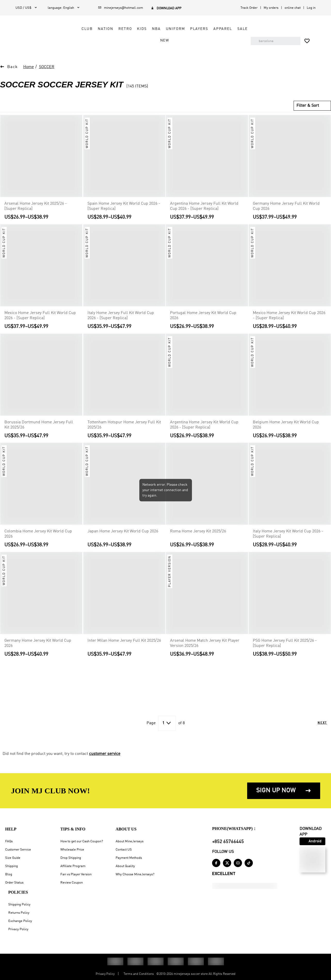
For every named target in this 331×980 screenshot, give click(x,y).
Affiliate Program (73, 866)
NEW (168, 40)
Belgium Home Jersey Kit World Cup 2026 (286, 425)
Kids (145, 29)
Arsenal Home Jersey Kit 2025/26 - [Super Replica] (36, 206)
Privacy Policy (18, 929)
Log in (311, 8)
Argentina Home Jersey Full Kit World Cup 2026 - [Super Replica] (204, 206)
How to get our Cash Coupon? (82, 841)
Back (13, 67)
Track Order (249, 8)
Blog (9, 874)
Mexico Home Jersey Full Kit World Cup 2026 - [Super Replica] (40, 316)
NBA (160, 29)
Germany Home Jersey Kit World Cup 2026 (38, 643)
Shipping (11, 866)
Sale (153, 40)
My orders (271, 8)
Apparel (226, 29)
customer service (105, 754)
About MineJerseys (130, 841)
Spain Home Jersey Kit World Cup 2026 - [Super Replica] (124, 206)
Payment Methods (129, 858)
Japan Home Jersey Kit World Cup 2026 (123, 531)
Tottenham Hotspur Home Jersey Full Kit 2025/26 (124, 425)
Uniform (179, 29)
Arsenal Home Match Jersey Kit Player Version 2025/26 (205, 643)
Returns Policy (19, 913)
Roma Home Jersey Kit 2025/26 (198, 531)
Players (203, 29)
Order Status (14, 883)
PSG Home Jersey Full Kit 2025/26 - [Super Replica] (285, 643)
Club (91, 29)
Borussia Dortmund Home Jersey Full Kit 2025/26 (39, 425)
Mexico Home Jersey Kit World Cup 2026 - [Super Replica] (289, 316)
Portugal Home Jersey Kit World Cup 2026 (203, 316)
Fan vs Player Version (76, 874)
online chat (293, 8)
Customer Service (18, 850)
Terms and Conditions (139, 974)
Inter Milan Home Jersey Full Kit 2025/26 (124, 641)
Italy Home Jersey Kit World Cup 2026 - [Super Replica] (288, 534)
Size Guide (13, 858)
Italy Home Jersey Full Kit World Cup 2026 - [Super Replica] (121, 316)
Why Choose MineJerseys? (135, 874)
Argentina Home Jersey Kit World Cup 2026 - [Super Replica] (204, 425)
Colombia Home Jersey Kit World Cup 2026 (38, 534)
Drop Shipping (71, 858)
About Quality (125, 866)
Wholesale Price (72, 850)
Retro (129, 29)
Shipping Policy (19, 905)
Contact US (124, 850)
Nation (109, 29)
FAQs (9, 841)
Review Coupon (72, 883)
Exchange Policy (20, 921)
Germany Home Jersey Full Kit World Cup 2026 (286, 206)
